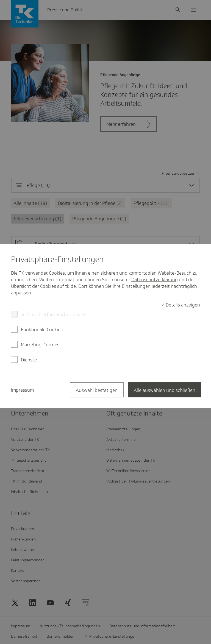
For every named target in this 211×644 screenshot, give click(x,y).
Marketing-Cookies (40, 345)
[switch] (180, 305)
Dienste (29, 360)
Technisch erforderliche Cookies (54, 314)
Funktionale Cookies (42, 330)
